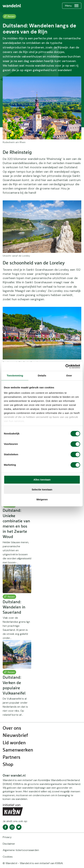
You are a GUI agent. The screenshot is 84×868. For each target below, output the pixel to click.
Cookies (8, 857)
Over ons (12, 728)
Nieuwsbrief (15, 736)
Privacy (7, 837)
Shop (8, 765)
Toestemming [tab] (15, 375)
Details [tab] (42, 375)
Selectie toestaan (42, 489)
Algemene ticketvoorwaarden (21, 850)
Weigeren (42, 499)
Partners (12, 757)
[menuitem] (12, 6)
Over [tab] (69, 375)
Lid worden (14, 743)
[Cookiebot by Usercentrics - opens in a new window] (65, 366)
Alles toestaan (42, 480)
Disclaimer (9, 844)
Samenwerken (18, 750)
